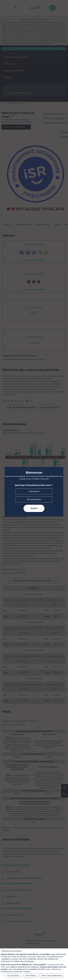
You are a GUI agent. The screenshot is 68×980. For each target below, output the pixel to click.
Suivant (34, 508)
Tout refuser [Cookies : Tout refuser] (30, 976)
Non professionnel (34, 499)
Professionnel (34, 491)
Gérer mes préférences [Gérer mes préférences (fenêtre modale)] (52, 976)
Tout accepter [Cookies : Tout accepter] (13, 976)
